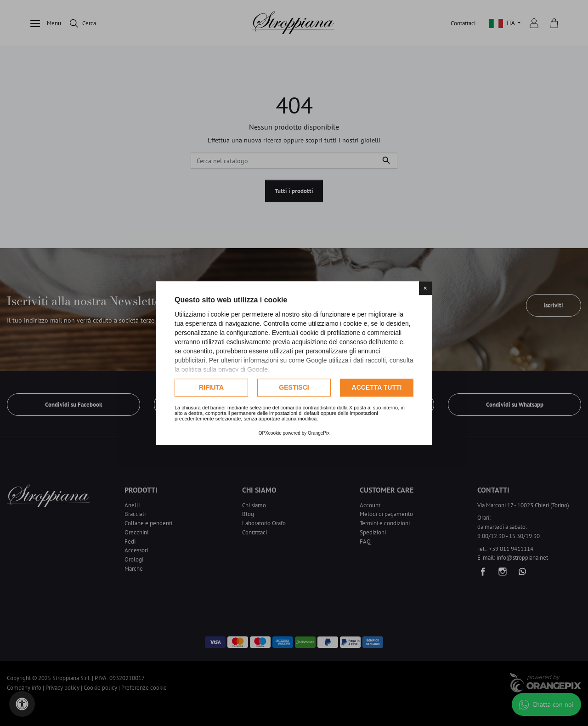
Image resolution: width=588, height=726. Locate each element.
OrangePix (319, 433)
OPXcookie (270, 433)
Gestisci (294, 387)
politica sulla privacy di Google (225, 369)
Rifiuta (211, 387)
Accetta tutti (377, 387)
